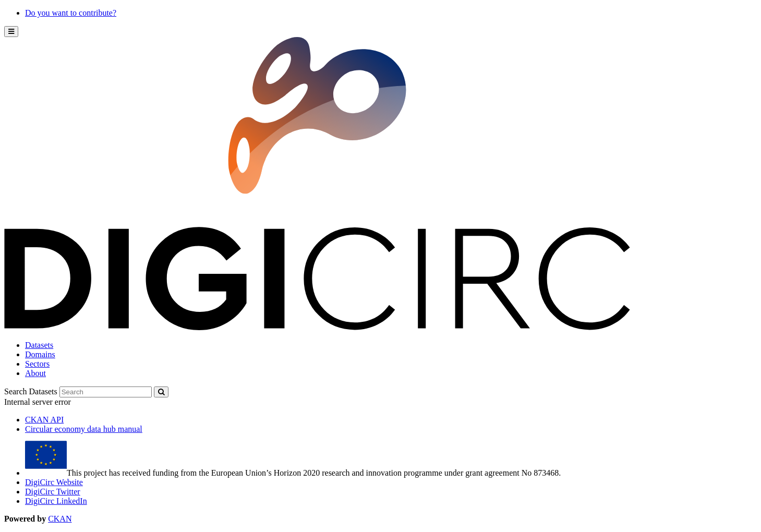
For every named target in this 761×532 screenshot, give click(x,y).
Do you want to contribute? (71, 13)
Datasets (39, 345)
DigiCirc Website (54, 482)
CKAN (60, 519)
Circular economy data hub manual (84, 429)
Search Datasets (31, 391)
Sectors (37, 364)
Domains (40, 354)
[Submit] (161, 392)
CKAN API (44, 420)
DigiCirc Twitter (53, 492)
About (35, 373)
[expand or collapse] (11, 32)
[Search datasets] (106, 392)
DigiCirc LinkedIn (56, 501)
